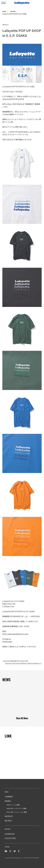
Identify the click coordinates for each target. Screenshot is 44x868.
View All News (22, 718)
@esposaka (7, 641)
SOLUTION (17, 812)
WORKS (8, 801)
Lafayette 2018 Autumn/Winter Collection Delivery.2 (23, 663)
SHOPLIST (9, 816)
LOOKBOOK (10, 834)
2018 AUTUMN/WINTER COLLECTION (15, 661)
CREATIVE (16, 808)
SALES (13, 805)
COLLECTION (10, 838)
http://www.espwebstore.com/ (15, 634)
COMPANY (9, 797)
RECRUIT (8, 821)
